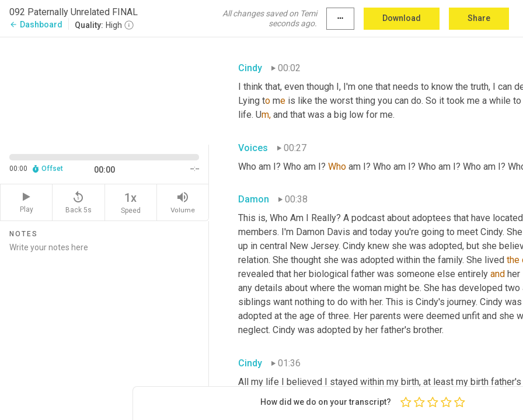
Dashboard (36, 24)
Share (479, 18)
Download (402, 18)
